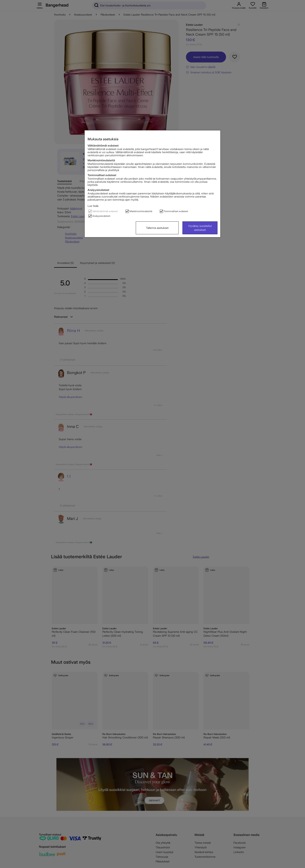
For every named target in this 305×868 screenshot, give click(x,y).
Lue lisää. (93, 206)
